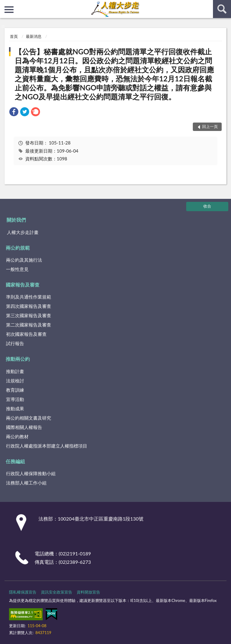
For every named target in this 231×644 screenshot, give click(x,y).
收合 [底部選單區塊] (207, 206)
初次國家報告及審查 (26, 334)
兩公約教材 (17, 436)
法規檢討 (15, 381)
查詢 (222, 9)
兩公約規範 (18, 248)
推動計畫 (15, 371)
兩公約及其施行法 (24, 260)
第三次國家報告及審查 (29, 315)
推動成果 (15, 409)
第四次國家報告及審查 (29, 306)
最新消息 (34, 36)
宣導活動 (15, 399)
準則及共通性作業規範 (29, 297)
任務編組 (15, 461)
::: (5, 5)
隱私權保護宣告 (23, 592)
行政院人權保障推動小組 (31, 473)
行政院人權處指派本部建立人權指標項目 (47, 446)
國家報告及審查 (23, 285)
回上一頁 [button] (210, 126)
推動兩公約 (18, 359)
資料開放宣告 (88, 592)
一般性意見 (17, 269)
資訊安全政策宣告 (57, 592)
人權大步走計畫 (23, 232)
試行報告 (15, 343)
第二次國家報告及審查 (29, 325)
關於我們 (16, 220)
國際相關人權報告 (24, 427)
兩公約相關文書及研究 (29, 418)
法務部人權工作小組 (26, 483)
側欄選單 (9, 10)
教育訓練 (15, 390)
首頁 (14, 36)
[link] (14, 112)
